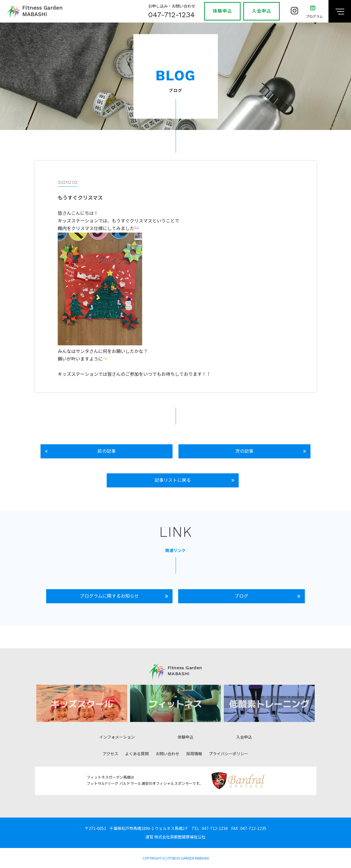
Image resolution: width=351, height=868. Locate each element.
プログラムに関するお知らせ (109, 596)
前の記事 (107, 451)
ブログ (241, 596)
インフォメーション (117, 737)
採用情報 (194, 754)
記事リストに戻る (173, 480)
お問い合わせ (167, 754)
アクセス (110, 754)
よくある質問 (137, 754)
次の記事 (244, 451)
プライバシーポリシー (229, 754)
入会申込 (261, 11)
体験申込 (222, 11)
